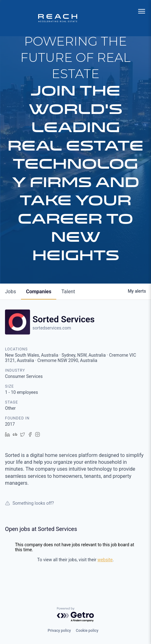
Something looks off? (29, 503)
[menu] (142, 11)
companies (39, 292)
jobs (10, 292)
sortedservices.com (52, 328)
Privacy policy (59, 631)
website (105, 560)
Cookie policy (87, 631)
